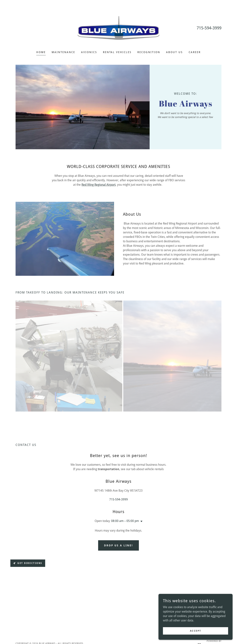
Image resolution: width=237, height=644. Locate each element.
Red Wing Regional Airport (99, 185)
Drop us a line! (119, 545)
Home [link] (41, 52)
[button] (141, 521)
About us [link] (174, 52)
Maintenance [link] (63, 52)
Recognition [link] (149, 52)
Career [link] (195, 52)
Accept (196, 631)
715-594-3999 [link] (209, 28)
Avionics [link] (89, 52)
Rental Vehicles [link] (117, 52)
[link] (119, 28)
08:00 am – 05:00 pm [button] (125, 521)
